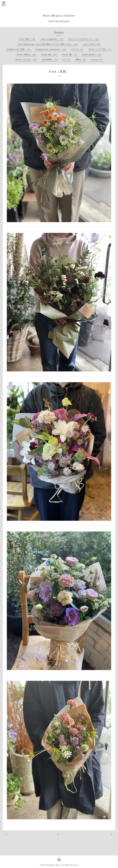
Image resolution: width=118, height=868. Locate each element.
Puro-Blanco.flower (59, 16)
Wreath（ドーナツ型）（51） (100, 49)
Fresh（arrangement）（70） (52, 39)
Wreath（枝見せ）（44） (27, 54)
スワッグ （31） (78, 49)
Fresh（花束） (59, 72)
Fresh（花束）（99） (28, 39)
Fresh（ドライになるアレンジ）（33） (84, 39)
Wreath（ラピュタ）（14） (26, 59)
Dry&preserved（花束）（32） (19, 49)
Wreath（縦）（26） (50, 54)
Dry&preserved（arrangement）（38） (51, 49)
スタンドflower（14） (92, 44)
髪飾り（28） (81, 59)
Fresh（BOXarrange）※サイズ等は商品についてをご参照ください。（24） (48, 44)
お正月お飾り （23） (50, 59)
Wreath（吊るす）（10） (92, 54)
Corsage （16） (97, 59)
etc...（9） (67, 59)
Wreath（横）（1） (70, 54)
